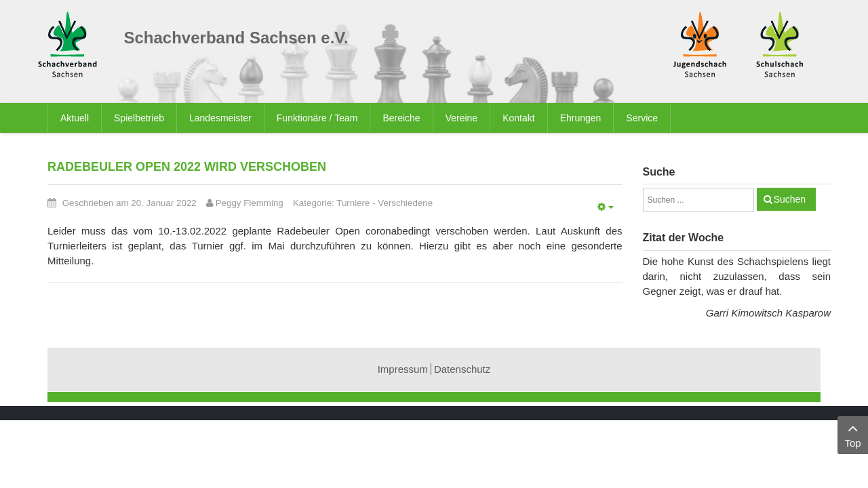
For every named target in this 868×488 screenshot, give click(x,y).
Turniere (353, 203)
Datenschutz (462, 369)
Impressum (403, 369)
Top (853, 434)
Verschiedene (405, 203)
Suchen (790, 199)
